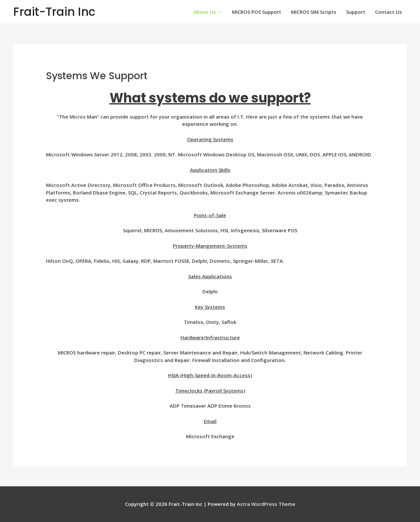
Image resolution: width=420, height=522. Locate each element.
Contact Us (388, 12)
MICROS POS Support (257, 12)
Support (356, 12)
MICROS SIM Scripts (314, 12)
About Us (205, 12)
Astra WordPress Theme (266, 504)
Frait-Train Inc (54, 12)
